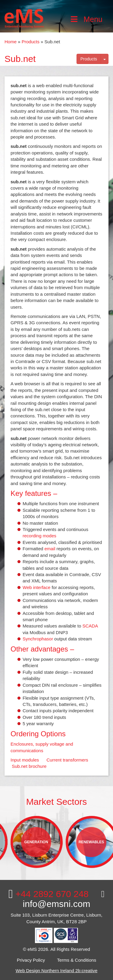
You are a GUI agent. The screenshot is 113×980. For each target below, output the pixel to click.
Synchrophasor (38, 639)
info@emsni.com (64, 899)
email (50, 549)
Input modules (25, 760)
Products (31, 42)
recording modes (39, 536)
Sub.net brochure (29, 766)
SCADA (90, 626)
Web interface (36, 587)
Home (11, 42)
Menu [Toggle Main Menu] (86, 19)
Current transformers (67, 760)
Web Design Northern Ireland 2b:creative (57, 971)
